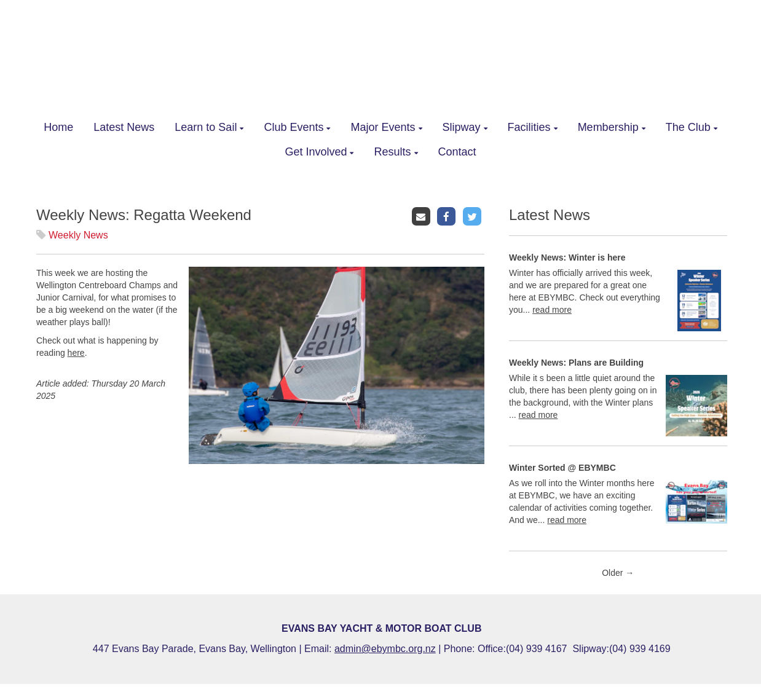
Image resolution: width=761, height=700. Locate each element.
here (76, 353)
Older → (618, 573)
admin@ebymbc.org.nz (385, 649)
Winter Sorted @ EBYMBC (562, 468)
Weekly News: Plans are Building (576, 363)
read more (552, 310)
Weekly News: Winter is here (567, 258)
